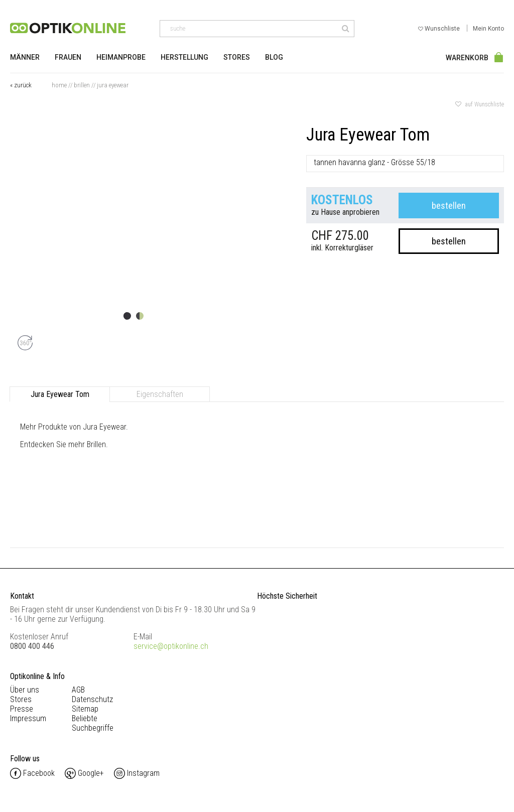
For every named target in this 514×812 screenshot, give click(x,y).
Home (59, 85)
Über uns (25, 690)
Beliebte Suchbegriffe (93, 723)
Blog (274, 57)
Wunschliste (440, 29)
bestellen (449, 206)
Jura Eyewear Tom (60, 394)
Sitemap (85, 709)
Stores (237, 57)
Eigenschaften (160, 394)
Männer (25, 57)
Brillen (82, 85)
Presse (22, 709)
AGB (78, 690)
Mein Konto (488, 29)
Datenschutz (92, 699)
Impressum (28, 718)
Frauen (68, 57)
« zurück (21, 85)
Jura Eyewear (113, 85)
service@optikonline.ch (171, 646)
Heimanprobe (121, 57)
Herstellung (184, 57)
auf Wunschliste (480, 104)
